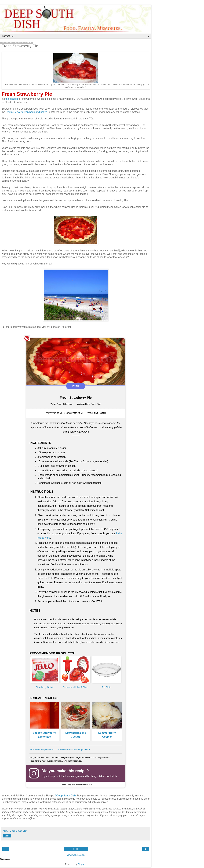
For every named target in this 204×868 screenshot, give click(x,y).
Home (76, 849)
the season (12, 99)
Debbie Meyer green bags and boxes (26, 112)
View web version (76, 855)
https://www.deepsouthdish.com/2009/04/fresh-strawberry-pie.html (60, 749)
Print (76, 386)
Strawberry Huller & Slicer (76, 687)
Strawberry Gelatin (45, 687)
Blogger (82, 864)
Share (7, 836)
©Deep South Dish (65, 796)
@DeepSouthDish (56, 776)
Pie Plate (106, 687)
